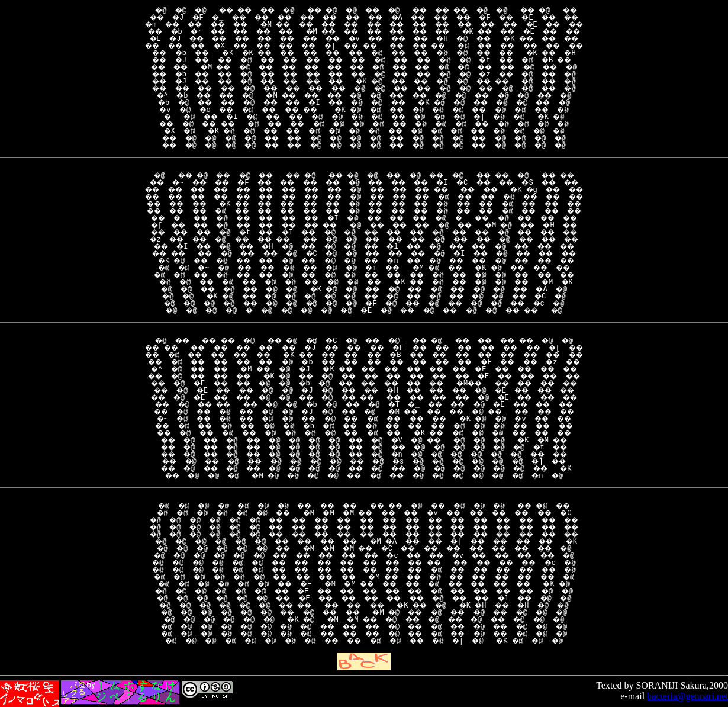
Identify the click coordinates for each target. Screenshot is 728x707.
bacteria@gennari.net (687, 696)
